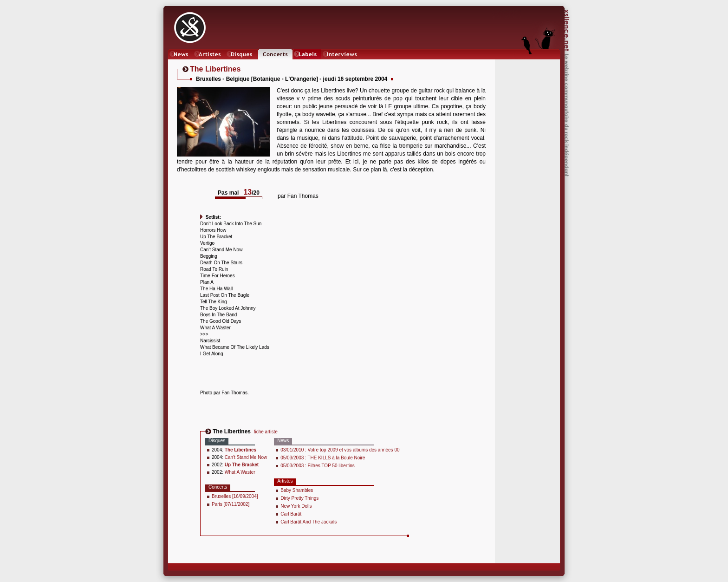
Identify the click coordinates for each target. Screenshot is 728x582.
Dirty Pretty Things (299, 498)
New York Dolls (296, 506)
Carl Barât (291, 514)
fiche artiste (266, 432)
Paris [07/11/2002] (231, 504)
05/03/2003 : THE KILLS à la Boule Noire (323, 458)
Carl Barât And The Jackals (309, 522)
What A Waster (240, 472)
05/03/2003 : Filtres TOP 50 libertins (318, 466)
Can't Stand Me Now (246, 457)
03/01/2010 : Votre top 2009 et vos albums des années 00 (340, 450)
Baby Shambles (297, 490)
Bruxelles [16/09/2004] (235, 496)
